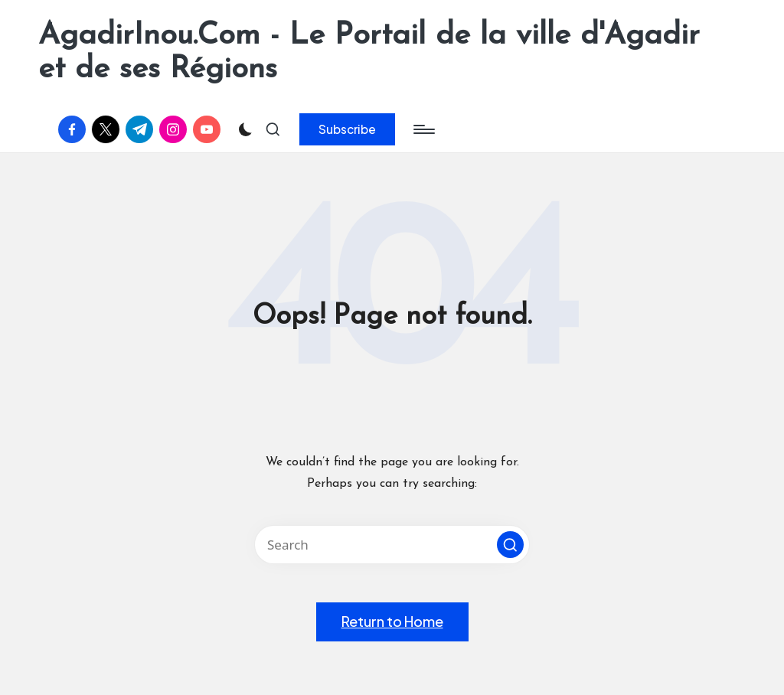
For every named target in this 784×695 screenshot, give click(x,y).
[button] (347, 129)
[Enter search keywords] (392, 545)
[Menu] (423, 129)
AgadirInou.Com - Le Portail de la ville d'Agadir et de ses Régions (369, 53)
